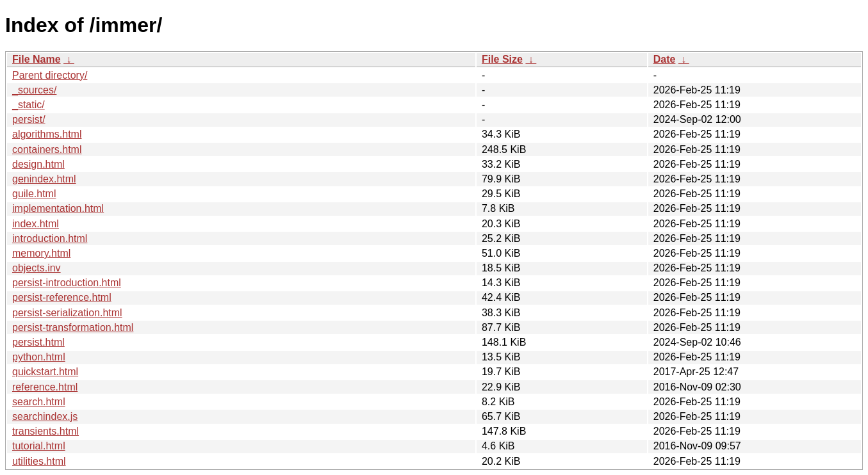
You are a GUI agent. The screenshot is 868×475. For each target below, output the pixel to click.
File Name (37, 59)
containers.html (47, 149)
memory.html (41, 253)
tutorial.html (39, 446)
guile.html (34, 194)
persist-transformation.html (73, 327)
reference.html (45, 387)
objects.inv (37, 268)
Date (665, 59)
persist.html (38, 342)
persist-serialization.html (67, 313)
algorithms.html (47, 134)
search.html (39, 402)
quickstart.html (45, 372)
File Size (502, 59)
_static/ (29, 105)
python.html (39, 357)
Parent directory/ (50, 75)
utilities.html (39, 461)
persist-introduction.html (67, 283)
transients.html (45, 431)
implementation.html (58, 208)
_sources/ (34, 90)
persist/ (29, 119)
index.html (36, 224)
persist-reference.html (62, 297)
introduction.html (50, 238)
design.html (38, 164)
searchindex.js (45, 416)
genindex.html (44, 179)
